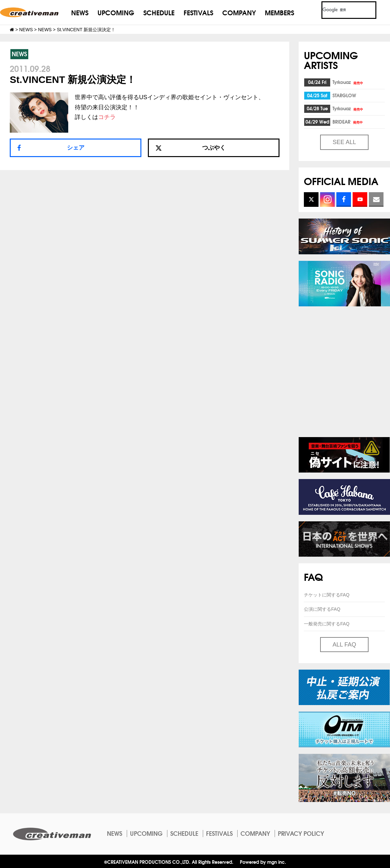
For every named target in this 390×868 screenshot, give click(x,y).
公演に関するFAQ (322, 609)
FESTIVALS (198, 12)
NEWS (80, 12)
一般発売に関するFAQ (327, 624)
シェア (76, 148)
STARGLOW (344, 95)
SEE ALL (344, 142)
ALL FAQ (344, 645)
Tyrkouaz (348, 82)
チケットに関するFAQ (327, 595)
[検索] (341, 10)
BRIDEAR (348, 122)
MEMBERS (279, 12)
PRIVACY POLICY (301, 833)
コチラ (107, 117)
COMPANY (239, 12)
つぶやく (190, 148)
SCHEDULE (159, 12)
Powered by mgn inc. (263, 862)
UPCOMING (116, 12)
